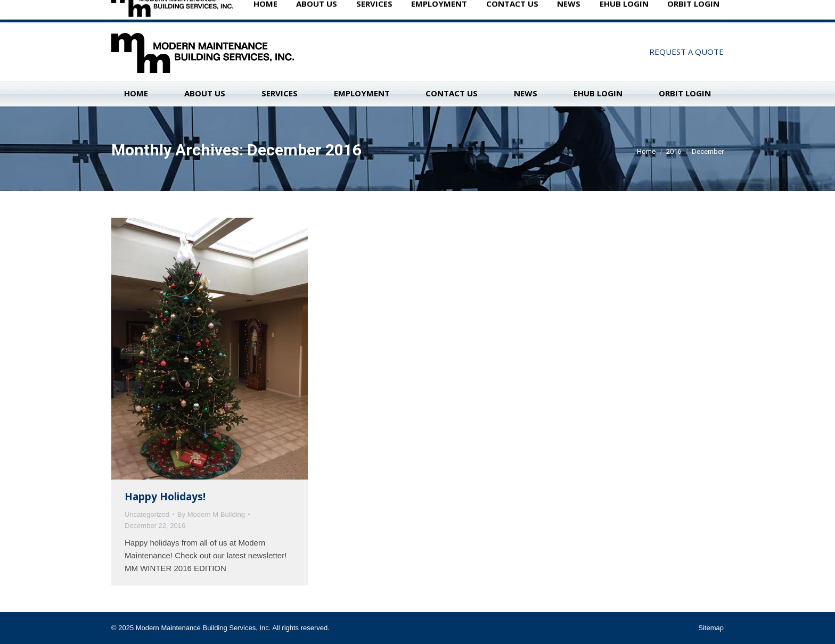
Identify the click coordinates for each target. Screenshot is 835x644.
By (211, 514)
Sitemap (711, 628)
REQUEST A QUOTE (686, 52)
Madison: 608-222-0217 (272, 11)
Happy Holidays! (165, 497)
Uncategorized (147, 514)
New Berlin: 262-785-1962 (174, 11)
